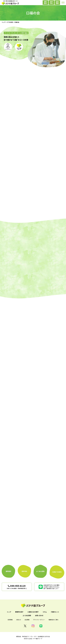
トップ (4, 22)
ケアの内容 (10, 22)
